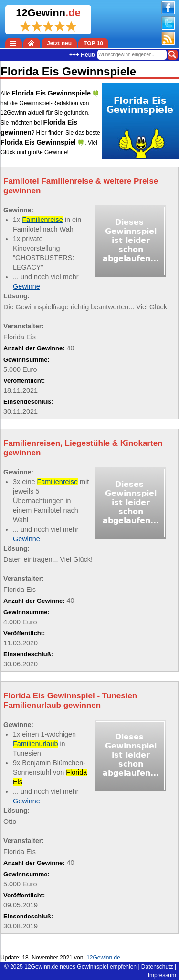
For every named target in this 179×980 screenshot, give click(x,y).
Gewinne (26, 286)
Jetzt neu (59, 43)
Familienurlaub (35, 744)
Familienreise (42, 220)
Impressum (162, 975)
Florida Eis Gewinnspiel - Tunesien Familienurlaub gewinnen (70, 701)
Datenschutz (157, 967)
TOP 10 (93, 43)
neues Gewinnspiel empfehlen (98, 967)
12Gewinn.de (41, 967)
